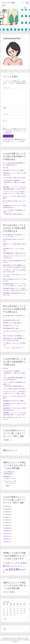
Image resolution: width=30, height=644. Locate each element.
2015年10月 (6, 536)
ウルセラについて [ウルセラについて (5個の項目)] (16, 566)
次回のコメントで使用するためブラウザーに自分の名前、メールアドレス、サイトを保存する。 (15, 131)
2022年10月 (7, 514)
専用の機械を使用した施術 (11, 253)
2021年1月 (6, 520)
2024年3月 (6, 512)
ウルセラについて (9, 481)
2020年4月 (6, 528)
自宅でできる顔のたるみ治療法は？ (13, 261)
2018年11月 (6, 531)
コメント (6, 88)
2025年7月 (6, 506)
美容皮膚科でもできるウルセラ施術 (13, 170)
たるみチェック (9, 478)
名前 (5, 108)
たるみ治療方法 (8, 472)
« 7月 (5, 619)
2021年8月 (6, 517)
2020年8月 (6, 523)
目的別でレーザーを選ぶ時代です (13, 244)
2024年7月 (6, 509)
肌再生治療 (7, 474)
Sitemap (6, 168)
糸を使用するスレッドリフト (11, 249)
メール (6, 114)
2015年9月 (6, 539)
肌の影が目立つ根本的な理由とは (14, 214)
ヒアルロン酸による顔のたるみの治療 (14, 178)
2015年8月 (6, 542)
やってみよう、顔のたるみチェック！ (14, 274)
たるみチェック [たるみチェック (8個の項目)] (10, 563)
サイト (5, 121)
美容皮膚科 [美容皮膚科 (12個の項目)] (14, 569)
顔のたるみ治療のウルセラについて (13, 279)
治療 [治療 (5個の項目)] (7, 570)
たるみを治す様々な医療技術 (11, 180)
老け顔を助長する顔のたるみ (11, 239)
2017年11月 (6, 534)
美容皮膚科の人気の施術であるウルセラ (15, 293)
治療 (7, 486)
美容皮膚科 (6, 476)
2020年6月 (6, 525)
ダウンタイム (9, 483)
